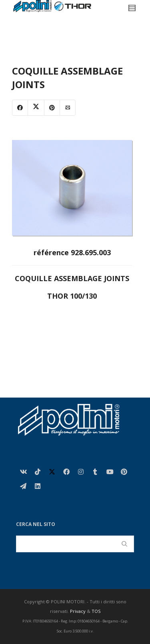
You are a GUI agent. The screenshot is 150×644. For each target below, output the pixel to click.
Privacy (78, 611)
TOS (96, 611)
